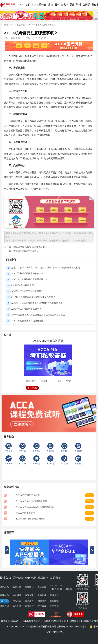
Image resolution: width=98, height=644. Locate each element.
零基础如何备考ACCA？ (26, 251)
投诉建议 (54, 601)
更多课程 (33, 387)
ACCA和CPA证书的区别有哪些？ (27, 291)
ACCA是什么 (39, 5)
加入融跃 (17, 595)
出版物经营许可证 (31, 621)
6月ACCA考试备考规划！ (24, 285)
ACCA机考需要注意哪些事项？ (42, 25)
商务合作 (54, 595)
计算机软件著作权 (10, 621)
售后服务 (42, 595)
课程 (50, 5)
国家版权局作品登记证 (55, 621)
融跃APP (29, 595)
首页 (6, 25)
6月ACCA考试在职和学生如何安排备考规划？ (33, 297)
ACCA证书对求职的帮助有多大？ (27, 273)
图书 (57, 5)
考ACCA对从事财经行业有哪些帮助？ (30, 279)
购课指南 (42, 601)
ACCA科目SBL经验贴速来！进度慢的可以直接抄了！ (37, 303)
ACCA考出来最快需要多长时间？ (31, 247)
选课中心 (4, 595)
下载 (89, 495)
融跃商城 (29, 606)
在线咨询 (42, 606)
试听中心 (4, 587)
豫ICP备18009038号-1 (76, 627)
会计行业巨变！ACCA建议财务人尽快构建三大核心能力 (38, 315)
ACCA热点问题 (18, 25)
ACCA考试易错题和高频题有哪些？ (28, 321)
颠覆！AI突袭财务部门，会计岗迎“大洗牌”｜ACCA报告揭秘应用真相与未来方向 (48, 268)
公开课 (86, 5)
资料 (79, 5)
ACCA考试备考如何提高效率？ (26, 309)
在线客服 (42, 587)
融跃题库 (29, 601)
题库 (72, 5)
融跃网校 (29, 587)
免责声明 (54, 606)
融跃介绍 (17, 587)
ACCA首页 (24, 5)
